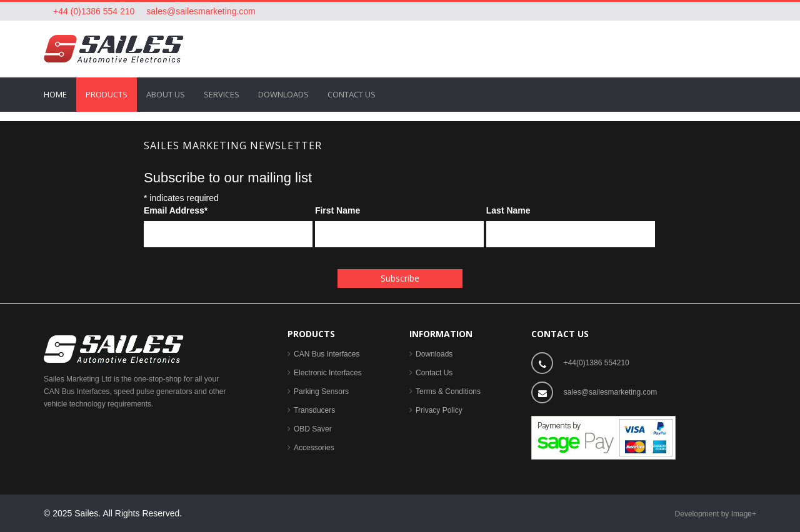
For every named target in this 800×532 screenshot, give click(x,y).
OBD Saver (313, 429)
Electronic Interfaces (328, 373)
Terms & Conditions (448, 392)
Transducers (314, 410)
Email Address (176, 210)
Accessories (314, 448)
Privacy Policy (439, 410)
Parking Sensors (321, 392)
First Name (337, 210)
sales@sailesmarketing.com (201, 11)
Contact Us (434, 373)
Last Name (508, 210)
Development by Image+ (716, 514)
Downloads (434, 354)
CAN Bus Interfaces (327, 354)
